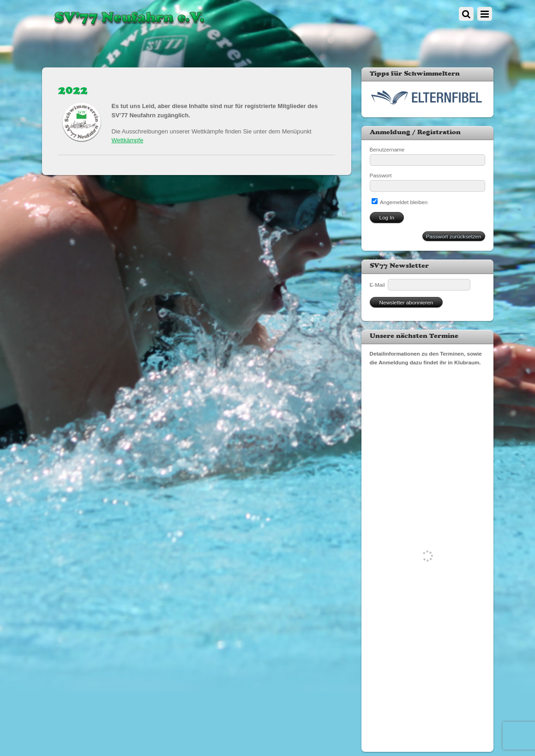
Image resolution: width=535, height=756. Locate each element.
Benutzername (387, 149)
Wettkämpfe (128, 140)
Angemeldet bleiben (400, 202)
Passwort (381, 175)
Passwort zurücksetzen (454, 236)
